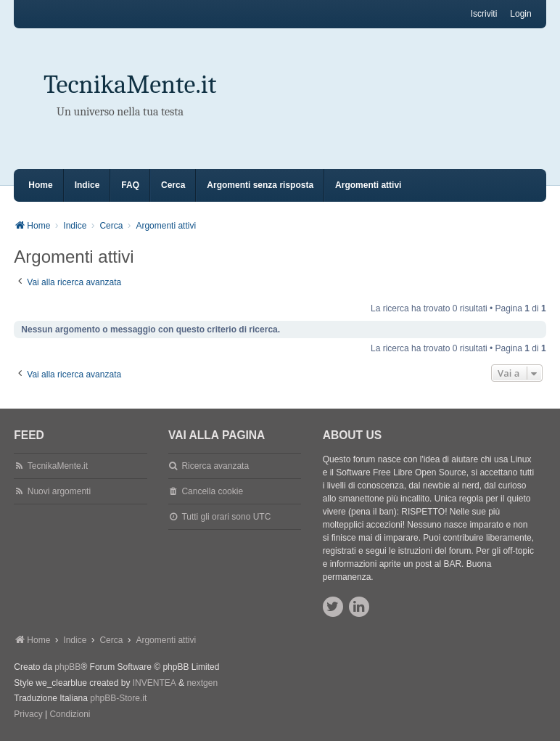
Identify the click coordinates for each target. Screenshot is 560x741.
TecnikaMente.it (130, 85)
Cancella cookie (212, 491)
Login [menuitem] (520, 14)
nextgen (202, 683)
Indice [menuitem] (87, 185)
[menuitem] (28, 715)
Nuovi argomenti (59, 491)
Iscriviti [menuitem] (484, 14)
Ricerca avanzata (215, 466)
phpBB (67, 667)
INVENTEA (155, 683)
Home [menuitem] (40, 185)
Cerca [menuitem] (173, 185)
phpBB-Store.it (118, 698)
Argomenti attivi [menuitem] (368, 185)
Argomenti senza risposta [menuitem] (260, 185)
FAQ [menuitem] (130, 185)
